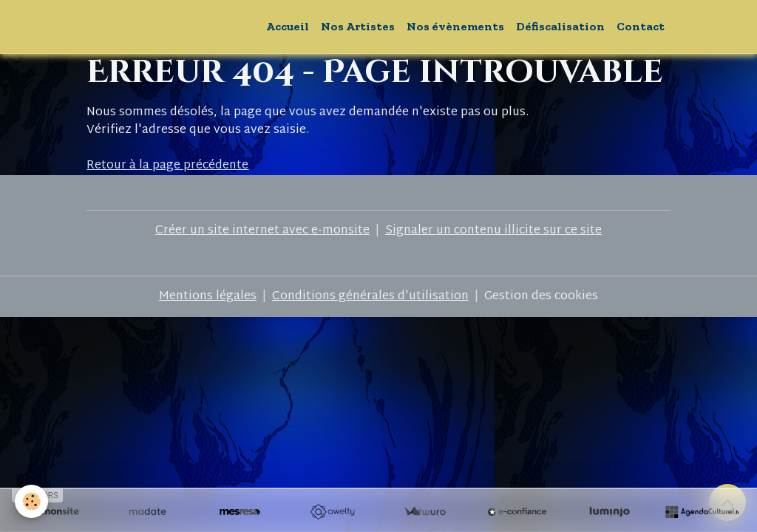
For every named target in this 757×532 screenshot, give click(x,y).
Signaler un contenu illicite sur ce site (493, 231)
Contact (641, 26)
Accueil (288, 26)
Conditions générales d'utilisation (370, 297)
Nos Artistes (358, 26)
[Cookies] (31, 501)
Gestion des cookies (541, 297)
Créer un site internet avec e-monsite (262, 231)
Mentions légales (208, 297)
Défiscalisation (560, 26)
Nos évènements (455, 26)
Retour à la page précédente (167, 166)
